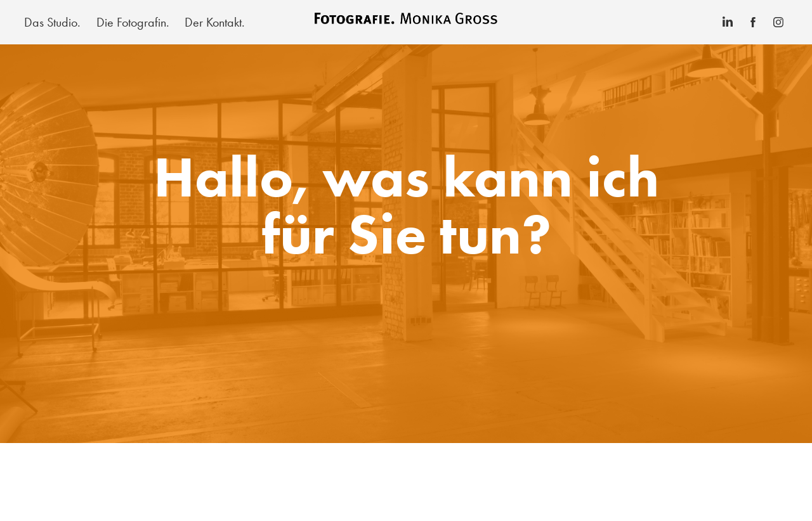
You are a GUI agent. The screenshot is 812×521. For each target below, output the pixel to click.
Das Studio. (52, 22)
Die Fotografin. (133, 22)
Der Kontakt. (215, 22)
